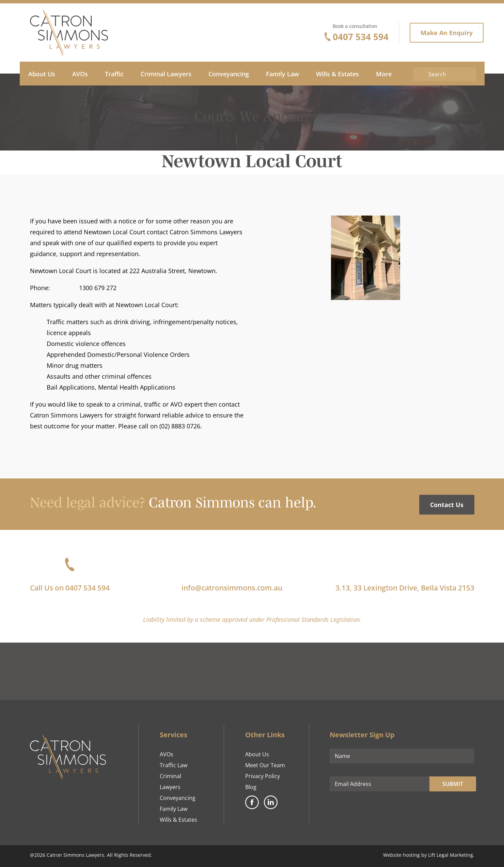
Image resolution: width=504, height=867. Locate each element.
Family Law (174, 809)
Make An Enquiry (447, 33)
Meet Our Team (265, 765)
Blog (251, 787)
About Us (257, 754)
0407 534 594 (361, 37)
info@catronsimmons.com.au (232, 588)
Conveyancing (178, 798)
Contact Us (447, 505)
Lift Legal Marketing (451, 855)
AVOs (167, 754)
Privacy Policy (263, 776)
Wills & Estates (178, 820)
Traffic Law (174, 765)
